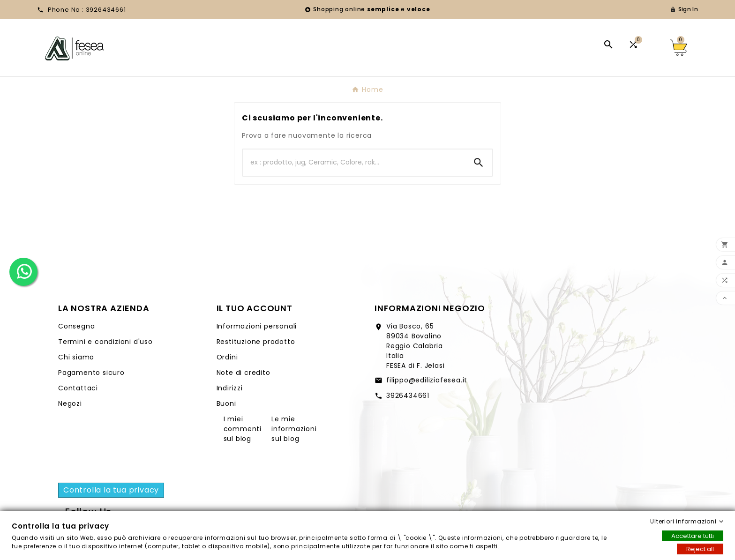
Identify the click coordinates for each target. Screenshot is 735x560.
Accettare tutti (693, 536)
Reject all (700, 549)
